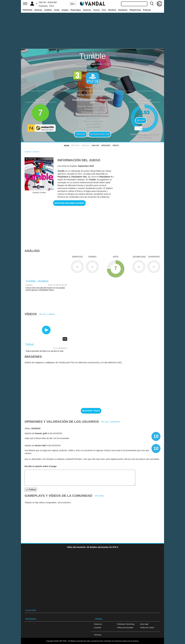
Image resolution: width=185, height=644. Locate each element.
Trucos (97, 10)
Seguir (141, 120)
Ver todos (99, 496)
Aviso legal (144, 624)
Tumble (93, 56)
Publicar (31, 490)
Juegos (65, 10)
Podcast (147, 10)
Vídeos (116, 146)
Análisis (48, 10)
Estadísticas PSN (100, 134)
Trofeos (81, 134)
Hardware (123, 10)
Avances (87, 10)
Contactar (98, 627)
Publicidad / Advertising (126, 624)
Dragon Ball (52, 2)
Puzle (107, 64)
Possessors (43, 6)
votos (145, 135)
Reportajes (76, 10)
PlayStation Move (94, 64)
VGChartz (98, 635)
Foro (104, 10)
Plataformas (135, 10)
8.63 (145, 112)
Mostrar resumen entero (69, 203)
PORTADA (27, 10)
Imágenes (106, 146)
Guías (57, 10)
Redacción (98, 624)
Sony (98, 109)
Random (112, 10)
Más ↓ (73, 4)
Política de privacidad (125, 627)
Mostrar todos (91, 411)
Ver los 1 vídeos (47, 314)
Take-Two (42, 2)
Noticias (38, 10)
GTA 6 (52, 6)
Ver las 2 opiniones (110, 422)
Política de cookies (147, 627)
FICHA (67, 146)
